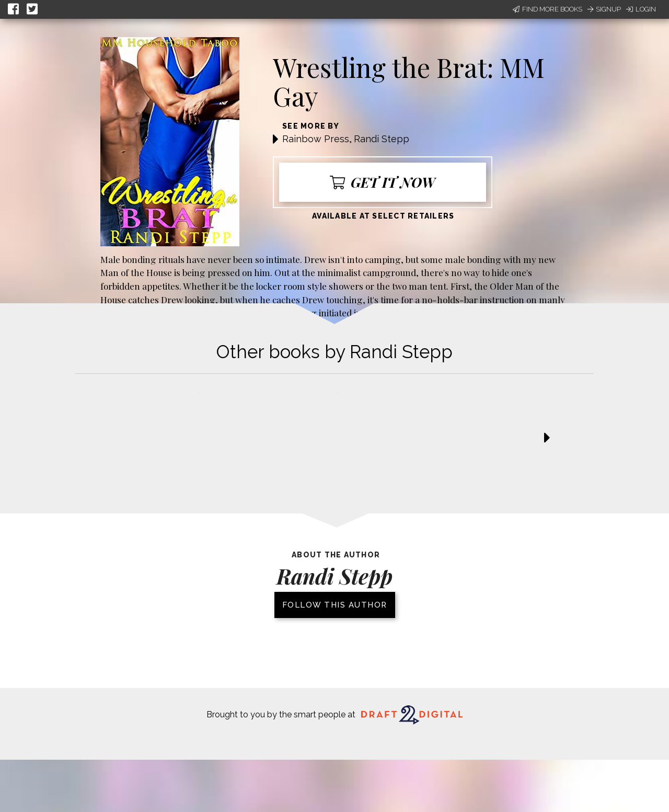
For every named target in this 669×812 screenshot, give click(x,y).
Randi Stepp (382, 139)
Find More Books (547, 9)
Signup (604, 9)
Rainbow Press (316, 139)
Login (641, 9)
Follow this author (335, 605)
